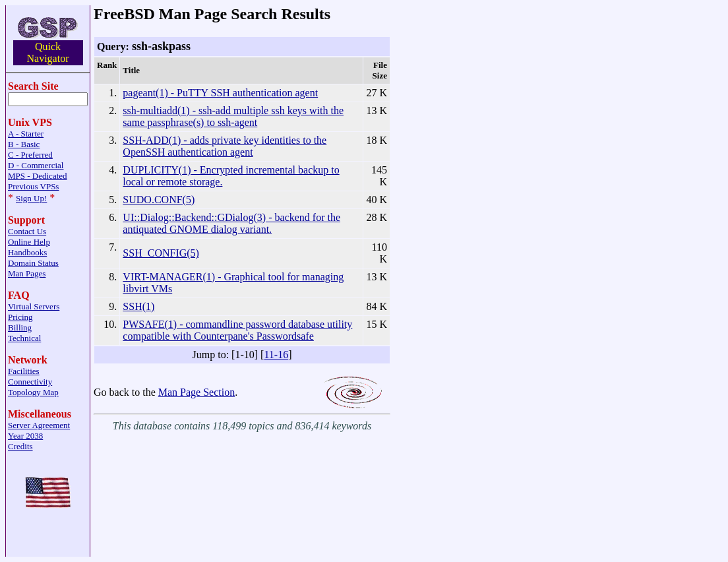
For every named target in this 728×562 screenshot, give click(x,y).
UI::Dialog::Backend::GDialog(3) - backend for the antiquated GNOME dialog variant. (231, 223)
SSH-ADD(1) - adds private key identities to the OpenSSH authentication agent (225, 146)
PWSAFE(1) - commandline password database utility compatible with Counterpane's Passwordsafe (237, 330)
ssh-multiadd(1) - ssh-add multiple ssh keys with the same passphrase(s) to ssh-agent (233, 116)
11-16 (276, 355)
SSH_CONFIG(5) (161, 253)
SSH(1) (138, 306)
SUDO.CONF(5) (159, 200)
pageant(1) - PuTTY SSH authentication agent (220, 93)
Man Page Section (197, 392)
